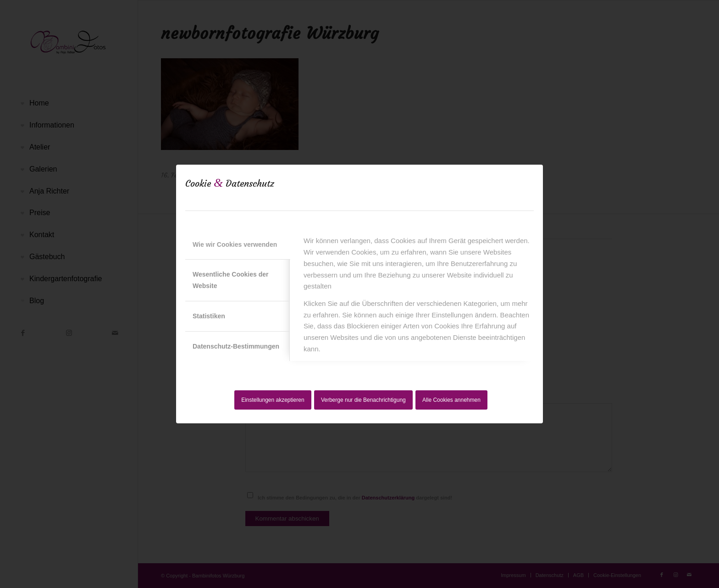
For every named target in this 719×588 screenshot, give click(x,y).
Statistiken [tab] (209, 316)
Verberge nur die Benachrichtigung (363, 400)
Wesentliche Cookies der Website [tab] (230, 280)
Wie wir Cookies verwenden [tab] (235, 244)
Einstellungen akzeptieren (273, 400)
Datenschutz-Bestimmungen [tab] (236, 346)
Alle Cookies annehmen (451, 400)
